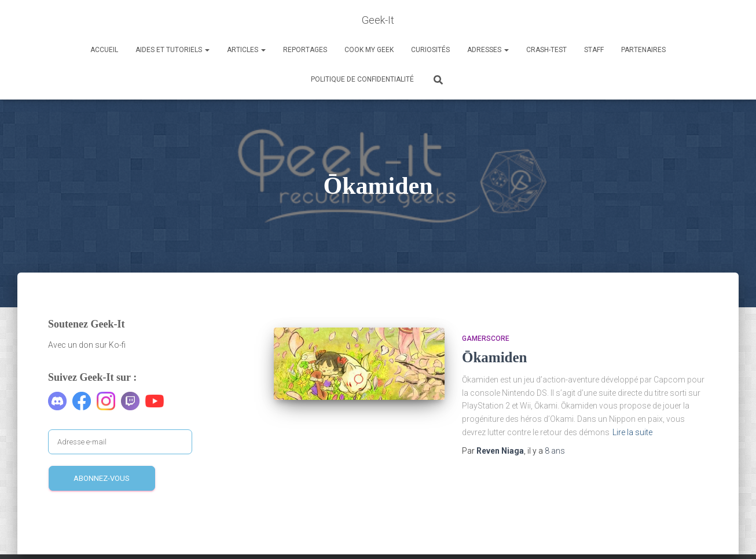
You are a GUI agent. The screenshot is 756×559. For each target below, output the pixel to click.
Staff (594, 50)
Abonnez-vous (102, 478)
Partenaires (643, 50)
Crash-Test (546, 50)
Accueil (104, 50)
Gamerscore (486, 339)
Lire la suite (632, 432)
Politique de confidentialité (362, 79)
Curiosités (430, 50)
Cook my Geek (369, 50)
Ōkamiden (495, 357)
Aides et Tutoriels (173, 50)
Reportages (305, 50)
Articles (246, 50)
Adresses (488, 50)
